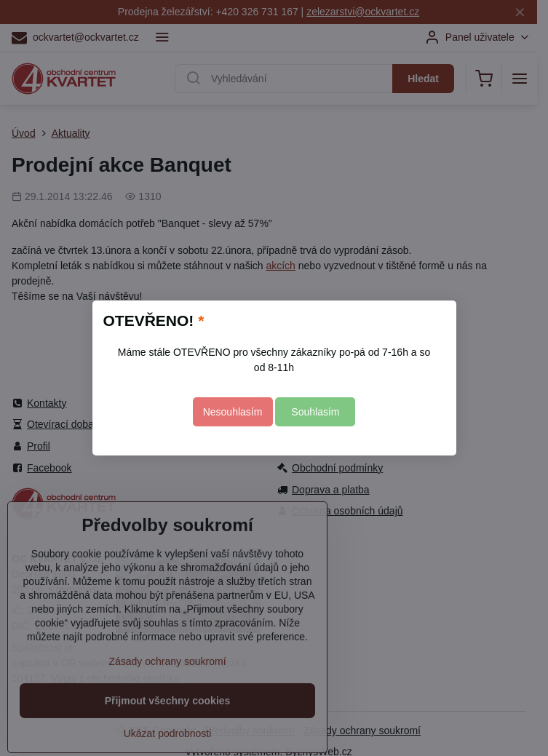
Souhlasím (315, 412)
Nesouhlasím (233, 412)
